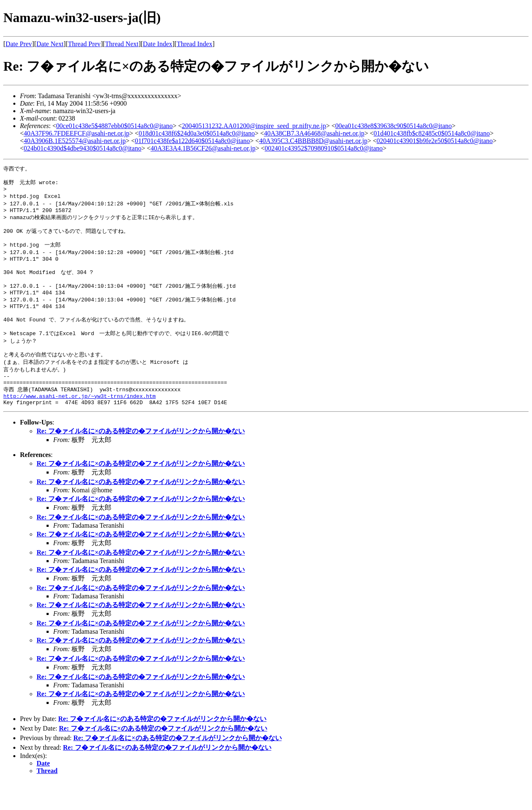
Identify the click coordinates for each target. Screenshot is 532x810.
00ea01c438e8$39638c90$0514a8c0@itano (394, 126)
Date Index (158, 44)
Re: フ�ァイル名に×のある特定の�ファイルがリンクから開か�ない (141, 460)
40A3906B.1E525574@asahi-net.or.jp (75, 141)
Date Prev (19, 44)
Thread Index (195, 44)
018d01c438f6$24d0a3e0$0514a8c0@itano (197, 133)
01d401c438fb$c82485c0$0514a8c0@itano (432, 133)
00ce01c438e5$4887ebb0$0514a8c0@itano (114, 126)
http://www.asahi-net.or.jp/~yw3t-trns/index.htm (80, 423)
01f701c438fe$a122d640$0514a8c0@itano (192, 141)
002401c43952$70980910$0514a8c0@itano (324, 148)
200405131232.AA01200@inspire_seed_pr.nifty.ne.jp (254, 126)
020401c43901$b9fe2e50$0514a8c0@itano (435, 141)
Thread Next (122, 44)
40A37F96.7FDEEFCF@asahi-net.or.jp (76, 133)
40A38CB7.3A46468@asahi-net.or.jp (314, 133)
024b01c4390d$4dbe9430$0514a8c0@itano (83, 148)
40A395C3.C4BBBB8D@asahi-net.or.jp (313, 141)
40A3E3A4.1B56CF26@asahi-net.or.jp (203, 148)
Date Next (50, 44)
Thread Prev (84, 44)
